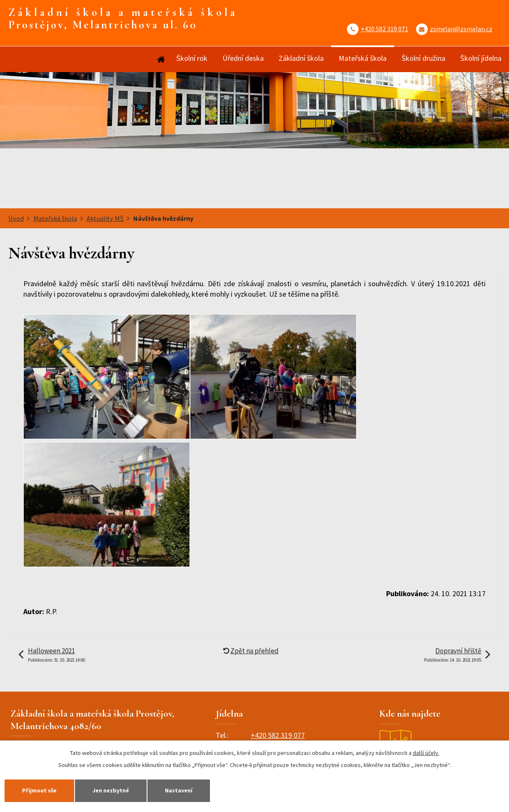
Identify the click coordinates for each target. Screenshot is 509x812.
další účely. (426, 753)
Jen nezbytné (111, 790)
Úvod (160, 59)
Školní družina (423, 58)
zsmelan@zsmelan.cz (461, 29)
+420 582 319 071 (384, 29)
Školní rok (192, 58)
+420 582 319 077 (278, 735)
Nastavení (179, 790)
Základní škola (301, 58)
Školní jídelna (481, 58)
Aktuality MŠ (105, 218)
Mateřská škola (363, 58)
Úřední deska (243, 58)
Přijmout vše (39, 790)
